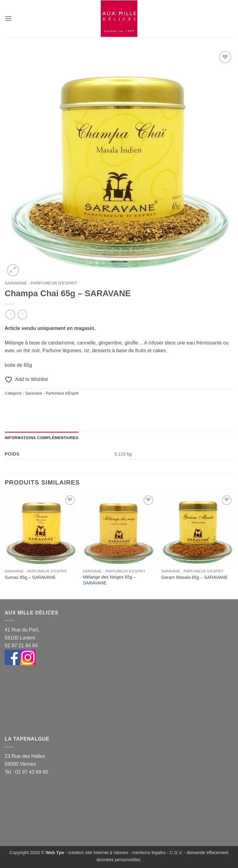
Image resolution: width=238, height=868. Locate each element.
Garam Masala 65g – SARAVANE (194, 577)
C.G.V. (176, 853)
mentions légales (149, 853)
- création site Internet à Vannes (96, 853)
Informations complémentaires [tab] (42, 438)
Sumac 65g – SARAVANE (30, 577)
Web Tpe (55, 853)
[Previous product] (22, 314)
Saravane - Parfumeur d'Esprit (41, 283)
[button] (8, 18)
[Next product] (10, 314)
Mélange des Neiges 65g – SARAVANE (110, 580)
